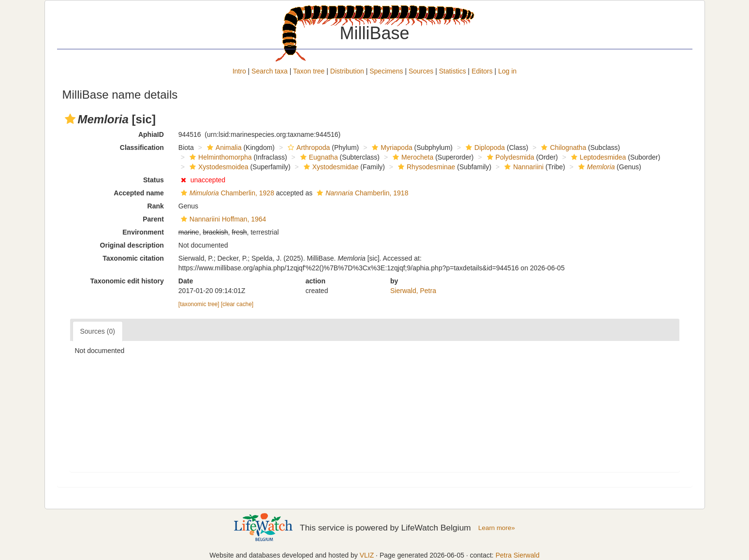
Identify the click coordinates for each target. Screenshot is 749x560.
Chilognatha (562, 147)
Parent (153, 219)
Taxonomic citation (133, 258)
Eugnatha (318, 157)
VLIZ (367, 555)
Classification (142, 147)
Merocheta (412, 157)
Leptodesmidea (597, 157)
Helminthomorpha (220, 157)
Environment (143, 232)
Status (154, 180)
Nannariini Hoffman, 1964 (222, 219)
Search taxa (270, 71)
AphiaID (151, 134)
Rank (156, 206)
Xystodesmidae (330, 167)
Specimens (386, 71)
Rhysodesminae (425, 167)
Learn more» (497, 528)
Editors (482, 71)
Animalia (223, 147)
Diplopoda (484, 147)
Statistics (453, 71)
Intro (239, 71)
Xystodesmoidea (218, 167)
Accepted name (139, 193)
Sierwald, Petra (413, 291)
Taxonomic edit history (127, 281)
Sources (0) (98, 331)
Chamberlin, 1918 (361, 193)
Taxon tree (309, 71)
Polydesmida (509, 157)
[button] (70, 119)
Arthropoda (308, 147)
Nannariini (523, 167)
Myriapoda (391, 147)
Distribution (347, 71)
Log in (507, 71)
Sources (421, 71)
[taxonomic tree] (199, 304)
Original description (132, 245)
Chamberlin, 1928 (226, 193)
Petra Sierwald (518, 555)
